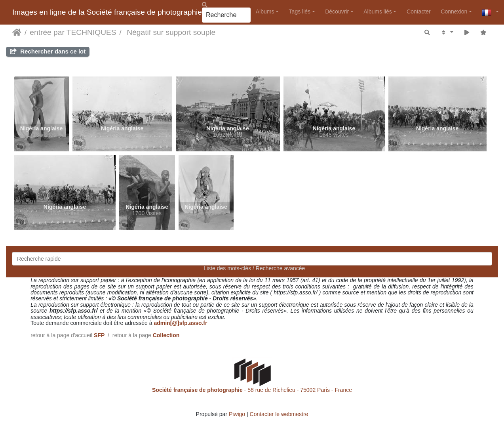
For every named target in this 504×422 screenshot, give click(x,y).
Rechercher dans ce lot (48, 51)
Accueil (17, 32)
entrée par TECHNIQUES (73, 32)
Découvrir (337, 11)
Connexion (454, 11)
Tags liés (300, 11)
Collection (166, 335)
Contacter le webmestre (279, 414)
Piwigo (237, 414)
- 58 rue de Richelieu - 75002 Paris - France (252, 390)
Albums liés (378, 11)
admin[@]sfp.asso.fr (180, 323)
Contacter (419, 11)
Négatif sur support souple (170, 32)
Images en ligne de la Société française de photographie (107, 12)
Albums (265, 11)
